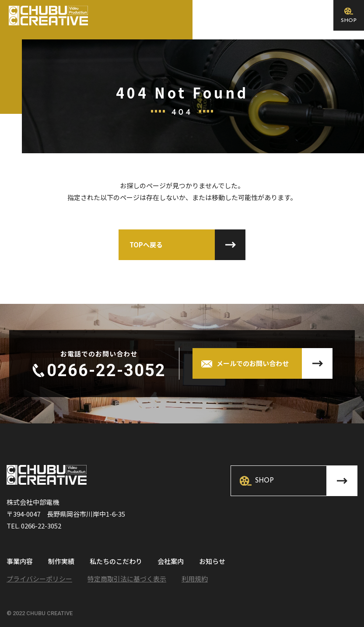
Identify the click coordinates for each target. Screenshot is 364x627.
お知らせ (212, 562)
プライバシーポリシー (39, 579)
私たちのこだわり (116, 562)
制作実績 (61, 562)
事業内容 (20, 562)
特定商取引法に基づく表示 (127, 579)
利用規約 (195, 579)
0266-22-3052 (106, 370)
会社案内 (171, 562)
